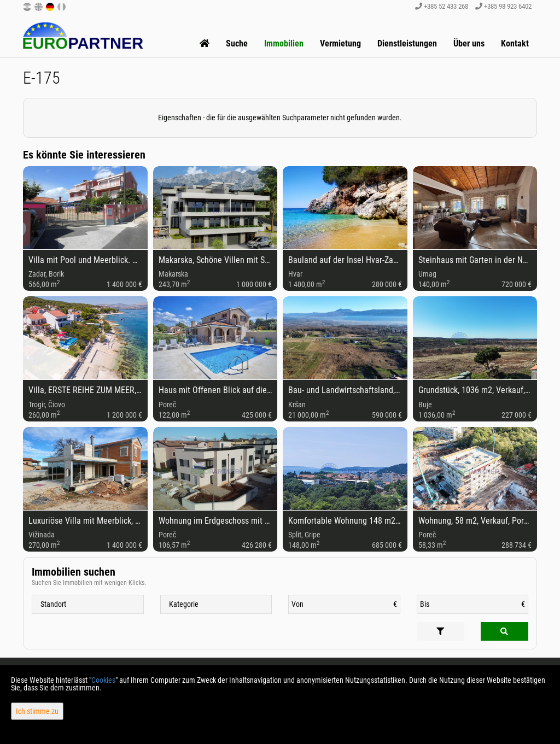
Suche (237, 43)
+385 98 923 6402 (503, 6)
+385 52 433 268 (442, 6)
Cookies (103, 680)
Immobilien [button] (284, 43)
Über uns (469, 43)
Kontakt (515, 43)
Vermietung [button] (340, 43)
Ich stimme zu (37, 711)
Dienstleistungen (407, 43)
